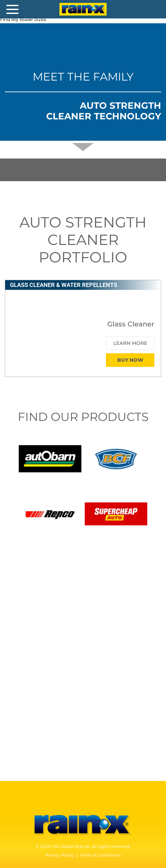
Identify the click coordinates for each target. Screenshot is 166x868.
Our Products (41, 572)
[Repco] (50, 513)
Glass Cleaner (33, 598)
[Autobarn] (50, 458)
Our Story (22, 733)
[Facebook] (70, 801)
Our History (25, 742)
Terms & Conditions (101, 855)
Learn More (130, 343)
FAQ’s (18, 682)
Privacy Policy (60, 855)
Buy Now (130, 360)
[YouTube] (83, 801)
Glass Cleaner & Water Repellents (73, 589)
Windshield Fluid (31, 652)
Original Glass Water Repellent (54, 616)
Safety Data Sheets (54, 701)
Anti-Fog (21, 643)
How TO (24, 671)
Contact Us (34, 761)
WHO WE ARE (36, 722)
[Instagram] (97, 801)
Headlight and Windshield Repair (51, 625)
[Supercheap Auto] (116, 513)
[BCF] (116, 458)
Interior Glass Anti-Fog (38, 634)
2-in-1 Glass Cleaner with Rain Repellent (65, 607)
